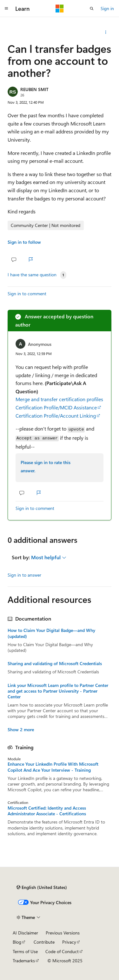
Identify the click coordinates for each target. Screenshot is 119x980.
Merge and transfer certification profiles (59, 399)
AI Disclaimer (25, 933)
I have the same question (32, 275)
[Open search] (92, 9)
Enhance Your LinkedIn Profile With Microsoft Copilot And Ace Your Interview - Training (53, 767)
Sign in (107, 8)
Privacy (69, 942)
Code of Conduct (62, 951)
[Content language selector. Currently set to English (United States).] (42, 887)
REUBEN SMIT (34, 89)
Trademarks (24, 961)
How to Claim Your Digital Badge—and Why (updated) (51, 633)
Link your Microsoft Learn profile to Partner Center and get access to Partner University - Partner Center (58, 691)
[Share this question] (106, 32)
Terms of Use (25, 951)
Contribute (44, 942)
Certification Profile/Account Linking (56, 416)
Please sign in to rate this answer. (46, 466)
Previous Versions (63, 933)
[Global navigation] (6, 9)
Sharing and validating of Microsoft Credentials (55, 664)
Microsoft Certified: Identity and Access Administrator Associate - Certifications (47, 811)
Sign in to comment (27, 294)
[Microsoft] (60, 9)
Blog (17, 942)
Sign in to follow (24, 242)
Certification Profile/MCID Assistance (56, 407)
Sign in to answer (24, 575)
